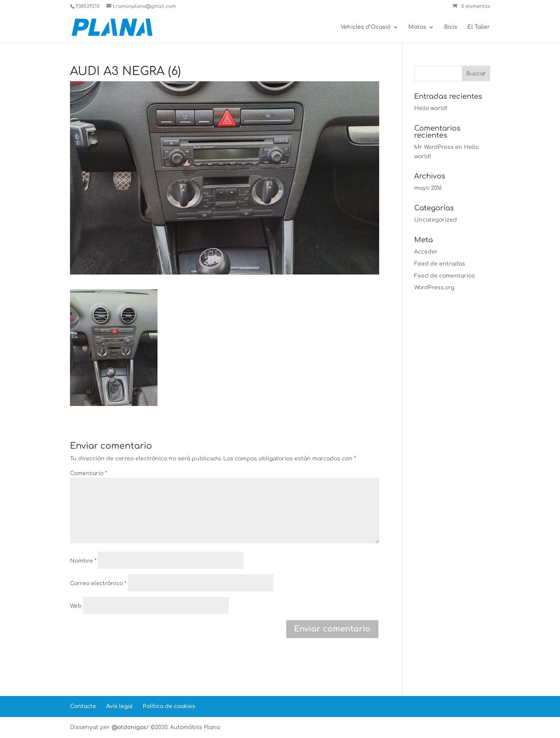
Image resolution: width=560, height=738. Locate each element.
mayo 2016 (428, 188)
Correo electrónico (98, 583)
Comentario (88, 473)
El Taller (479, 27)
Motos (417, 27)
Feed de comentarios (444, 276)
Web (76, 606)
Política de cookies (169, 706)
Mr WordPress (434, 147)
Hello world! (431, 108)
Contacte (83, 706)
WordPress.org (434, 288)
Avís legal (119, 706)
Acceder (426, 252)
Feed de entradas (440, 264)
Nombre (83, 561)
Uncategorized (436, 220)
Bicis (451, 27)
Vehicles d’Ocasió (366, 27)
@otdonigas (129, 727)
